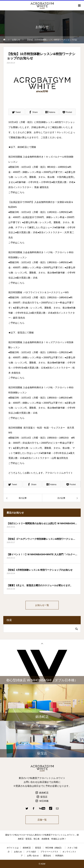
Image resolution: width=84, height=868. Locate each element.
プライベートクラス (49, 852)
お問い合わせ (33, 856)
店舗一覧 (42, 820)
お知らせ (18, 852)
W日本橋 (44, 801)
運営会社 (47, 856)
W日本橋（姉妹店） (54, 848)
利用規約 (59, 856)
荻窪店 (44, 797)
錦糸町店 (44, 793)
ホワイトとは (13, 848)
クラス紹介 (31, 852)
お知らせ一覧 (42, 605)
